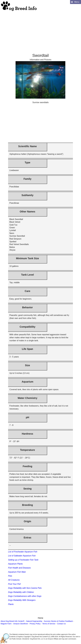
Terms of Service (49, 624)
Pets (10, 576)
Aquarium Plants (15, 564)
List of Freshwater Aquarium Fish (23, 552)
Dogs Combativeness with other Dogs (25, 596)
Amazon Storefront (21, 624)
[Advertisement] (40, 29)
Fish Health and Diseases (19, 568)
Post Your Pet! (14, 584)
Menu (77, 2)
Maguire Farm (6, 624)
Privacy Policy (35, 624)
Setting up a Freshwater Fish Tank (23, 560)
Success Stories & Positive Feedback (58, 621)
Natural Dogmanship (34, 621)
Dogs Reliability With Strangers (22, 600)
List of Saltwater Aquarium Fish (22, 556)
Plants (11, 604)
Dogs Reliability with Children (21, 592)
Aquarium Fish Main (17, 572)
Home (40, 618)
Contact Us (61, 624)
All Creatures (14, 580)
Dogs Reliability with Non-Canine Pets (25, 588)
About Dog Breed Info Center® (13, 621)
